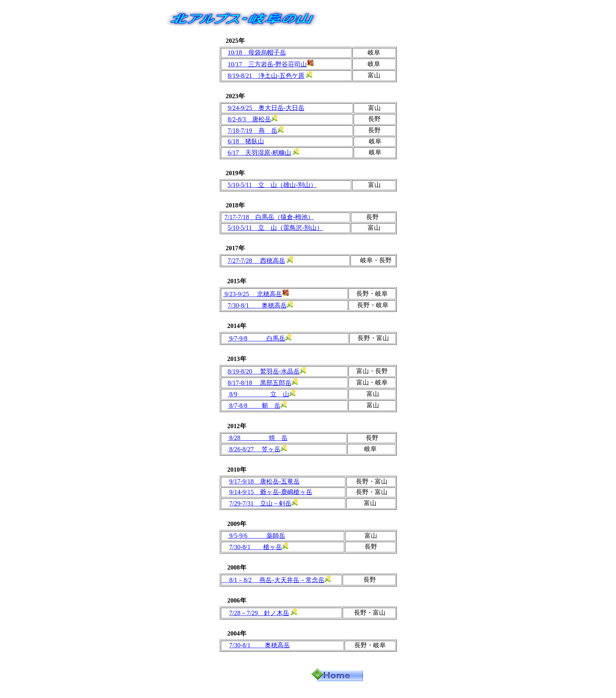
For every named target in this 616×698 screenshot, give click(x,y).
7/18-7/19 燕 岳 (253, 131)
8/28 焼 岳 (258, 438)
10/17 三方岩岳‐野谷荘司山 (268, 64)
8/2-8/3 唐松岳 (249, 119)
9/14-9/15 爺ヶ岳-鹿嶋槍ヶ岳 (271, 492)
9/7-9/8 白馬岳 (257, 338)
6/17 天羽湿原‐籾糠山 (260, 153)
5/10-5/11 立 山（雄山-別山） (272, 185)
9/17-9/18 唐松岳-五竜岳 (265, 481)
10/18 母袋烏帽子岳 (257, 52)
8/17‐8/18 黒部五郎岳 (260, 383)
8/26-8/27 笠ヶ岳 (254, 449)
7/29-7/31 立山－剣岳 (260, 503)
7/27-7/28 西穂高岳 (257, 261)
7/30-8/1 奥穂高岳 (257, 305)
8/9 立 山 (258, 394)
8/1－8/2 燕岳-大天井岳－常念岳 (273, 580)
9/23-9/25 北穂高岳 (253, 294)
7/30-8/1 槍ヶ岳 (256, 547)
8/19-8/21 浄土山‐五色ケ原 (266, 76)
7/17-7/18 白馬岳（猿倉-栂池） (269, 217)
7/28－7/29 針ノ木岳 (259, 613)
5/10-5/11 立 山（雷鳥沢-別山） (276, 228)
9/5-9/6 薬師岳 (257, 536)
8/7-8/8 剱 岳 (254, 406)
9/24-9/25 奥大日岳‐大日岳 (266, 108)
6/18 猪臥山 (246, 141)
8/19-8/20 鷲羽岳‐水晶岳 (264, 371)
